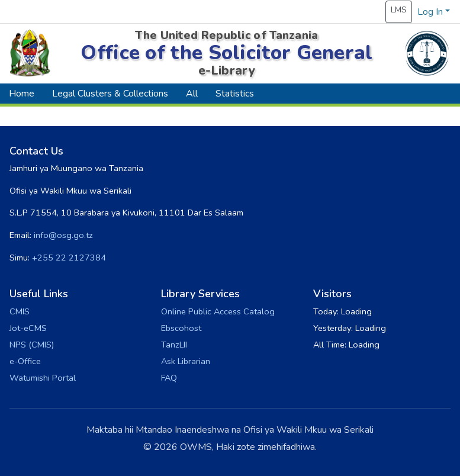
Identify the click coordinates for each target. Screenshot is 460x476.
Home (22, 94)
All (192, 94)
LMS (399, 10)
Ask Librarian (186, 361)
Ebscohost (181, 328)
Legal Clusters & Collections (110, 94)
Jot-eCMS (28, 328)
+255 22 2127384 (69, 258)
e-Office (25, 361)
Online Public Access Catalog (218, 311)
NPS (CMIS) (32, 345)
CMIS (20, 311)
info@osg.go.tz (63, 235)
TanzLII (174, 345)
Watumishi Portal (43, 378)
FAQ (169, 378)
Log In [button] (431, 12)
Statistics (235, 94)
